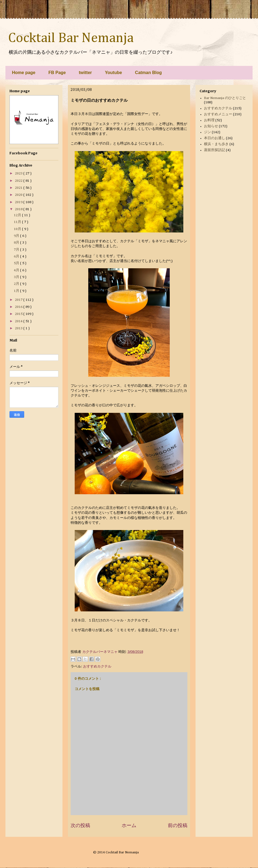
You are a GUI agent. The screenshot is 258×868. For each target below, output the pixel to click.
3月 (17, 277)
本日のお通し (215, 138)
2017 (19, 300)
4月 (17, 270)
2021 (19, 188)
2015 (19, 314)
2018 (19, 209)
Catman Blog (148, 73)
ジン (207, 132)
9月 (17, 236)
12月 (18, 215)
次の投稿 (80, 825)
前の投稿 (178, 825)
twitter (85, 73)
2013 (19, 328)
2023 (19, 173)
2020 (19, 195)
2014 (19, 321)
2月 (17, 284)
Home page (24, 73)
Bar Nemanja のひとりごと (225, 98)
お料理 (209, 120)
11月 (18, 222)
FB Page (57, 73)
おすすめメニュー (218, 114)
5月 (17, 263)
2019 (19, 202)
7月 (17, 250)
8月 (17, 243)
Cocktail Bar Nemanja (71, 38)
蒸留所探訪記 (215, 150)
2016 (19, 307)
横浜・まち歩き (216, 144)
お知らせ (211, 126)
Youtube (113, 73)
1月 (17, 291)
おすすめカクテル (97, 666)
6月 (17, 256)
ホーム (129, 825)
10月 (18, 229)
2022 (19, 181)
